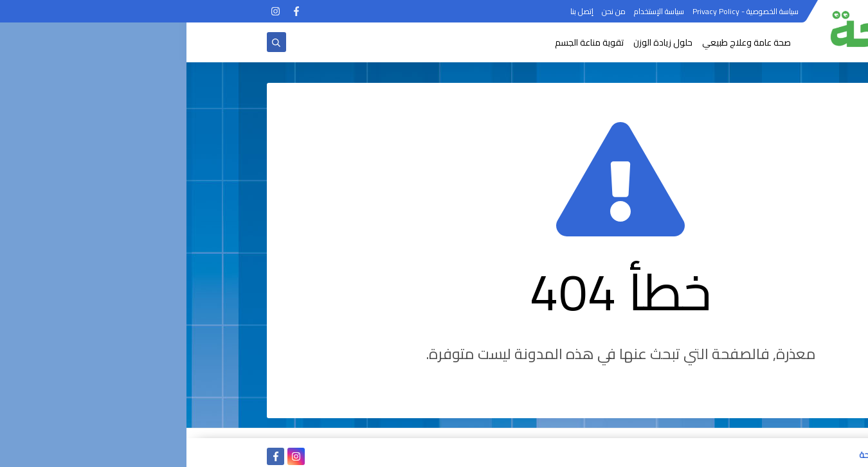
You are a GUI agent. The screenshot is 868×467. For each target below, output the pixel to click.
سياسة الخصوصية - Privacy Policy (559, 11)
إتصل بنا (395, 11)
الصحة (683, 455)
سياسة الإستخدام (473, 11)
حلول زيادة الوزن (476, 42)
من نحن (427, 11)
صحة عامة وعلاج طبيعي (560, 42)
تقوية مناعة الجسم (403, 42)
